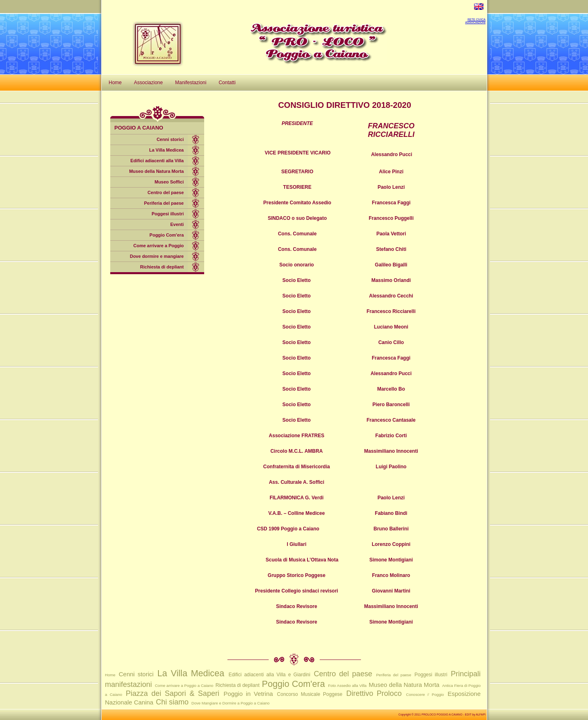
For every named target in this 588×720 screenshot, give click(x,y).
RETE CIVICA (477, 19)
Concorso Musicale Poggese (310, 694)
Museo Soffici (169, 182)
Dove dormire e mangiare (157, 256)
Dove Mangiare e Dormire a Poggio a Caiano (231, 703)
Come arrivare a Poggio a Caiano (184, 685)
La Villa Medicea (166, 150)
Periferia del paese (164, 203)
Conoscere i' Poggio (425, 694)
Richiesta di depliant (162, 267)
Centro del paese (166, 192)
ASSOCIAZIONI (475, 22)
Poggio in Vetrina (248, 694)
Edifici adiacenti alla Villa (157, 161)
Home (110, 675)
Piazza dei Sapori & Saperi (173, 693)
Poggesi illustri (168, 214)
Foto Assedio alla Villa (347, 685)
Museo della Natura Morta (156, 171)
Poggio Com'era (167, 235)
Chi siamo (172, 702)
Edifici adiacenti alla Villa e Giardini (269, 675)
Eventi (177, 224)
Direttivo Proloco (374, 693)
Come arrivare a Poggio (159, 246)
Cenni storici (170, 139)
